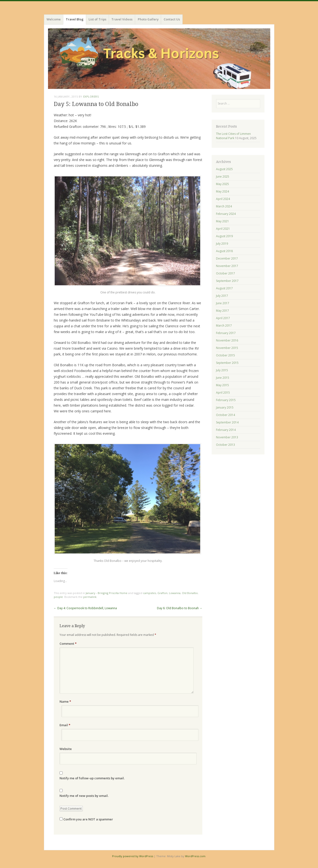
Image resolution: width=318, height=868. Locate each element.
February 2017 (226, 333)
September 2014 (227, 422)
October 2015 (225, 355)
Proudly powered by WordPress (133, 856)
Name (65, 701)
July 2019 (222, 244)
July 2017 (222, 296)
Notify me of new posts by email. (84, 796)
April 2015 (223, 393)
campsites (150, 593)
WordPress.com (195, 856)
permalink (90, 597)
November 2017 (227, 266)
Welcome (54, 19)
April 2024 (223, 199)
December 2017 (227, 258)
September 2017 (227, 281)
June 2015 (223, 378)
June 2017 (223, 303)
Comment (68, 644)
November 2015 (227, 348)
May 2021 (222, 221)
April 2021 (223, 229)
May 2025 (222, 184)
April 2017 (223, 318)
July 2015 (222, 370)
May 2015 (222, 385)
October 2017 (225, 273)
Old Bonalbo (190, 593)
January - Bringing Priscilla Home (107, 593)
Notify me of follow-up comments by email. (92, 778)
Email (65, 725)
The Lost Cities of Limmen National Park (233, 136)
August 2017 (224, 288)
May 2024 (222, 191)
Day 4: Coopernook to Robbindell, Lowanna (85, 608)
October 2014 (225, 415)
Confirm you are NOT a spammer (86, 819)
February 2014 (226, 430)
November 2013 (227, 437)
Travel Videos (122, 19)
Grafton (162, 593)
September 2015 (227, 363)
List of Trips (97, 19)
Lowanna (175, 593)
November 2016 (227, 340)
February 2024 (226, 214)
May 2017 (222, 311)
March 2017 (224, 325)
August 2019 (224, 236)
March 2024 (224, 206)
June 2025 (223, 177)
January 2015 (225, 407)
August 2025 (224, 169)
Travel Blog (75, 19)
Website (66, 749)
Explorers (91, 96)
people (58, 597)
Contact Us (172, 19)
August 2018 (224, 251)
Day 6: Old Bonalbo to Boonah (180, 608)
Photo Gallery (148, 19)
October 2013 (225, 445)
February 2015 (226, 400)
